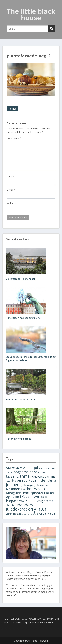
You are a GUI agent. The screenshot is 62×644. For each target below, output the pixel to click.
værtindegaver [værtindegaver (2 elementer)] (13, 514)
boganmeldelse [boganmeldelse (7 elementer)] (26, 472)
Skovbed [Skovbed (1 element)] (31, 501)
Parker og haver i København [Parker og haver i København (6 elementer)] (30, 495)
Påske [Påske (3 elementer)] (43, 497)
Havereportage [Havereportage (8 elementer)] (24, 480)
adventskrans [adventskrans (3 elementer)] (14, 468)
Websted (11, 203)
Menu (6, 6)
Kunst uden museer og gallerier (24, 318)
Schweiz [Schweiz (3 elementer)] (22, 501)
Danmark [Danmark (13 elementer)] (25, 476)
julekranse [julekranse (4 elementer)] (41, 485)
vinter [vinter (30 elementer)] (40, 509)
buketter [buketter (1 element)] (42, 472)
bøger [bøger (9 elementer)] (11, 476)
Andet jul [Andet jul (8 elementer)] (31, 468)
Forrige (13, 109)
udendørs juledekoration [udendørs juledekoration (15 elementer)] (20, 507)
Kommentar (14, 138)
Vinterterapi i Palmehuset (21, 279)
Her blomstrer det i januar (21, 400)
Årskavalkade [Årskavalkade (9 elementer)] (44, 513)
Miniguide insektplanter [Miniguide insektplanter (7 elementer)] (25, 493)
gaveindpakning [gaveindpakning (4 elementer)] (45, 476)
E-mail (11, 190)
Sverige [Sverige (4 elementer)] (40, 501)
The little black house (31, 14)
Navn (11, 176)
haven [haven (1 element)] (9, 481)
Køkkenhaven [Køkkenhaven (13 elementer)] (33, 489)
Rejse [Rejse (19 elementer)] (11, 500)
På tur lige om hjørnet (18, 439)
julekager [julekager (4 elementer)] (28, 485)
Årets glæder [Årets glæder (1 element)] (27, 514)
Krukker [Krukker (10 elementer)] (13, 489)
